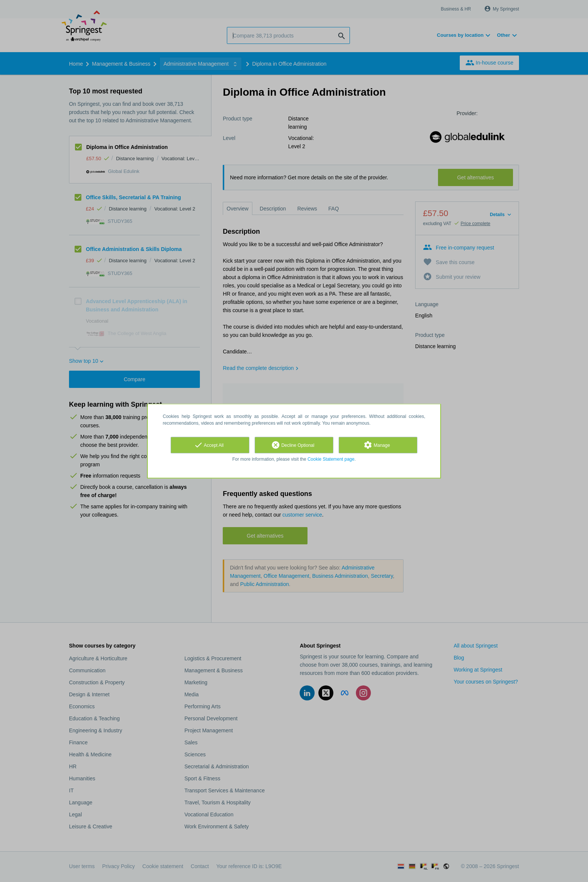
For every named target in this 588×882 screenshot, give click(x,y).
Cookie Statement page (331, 459)
